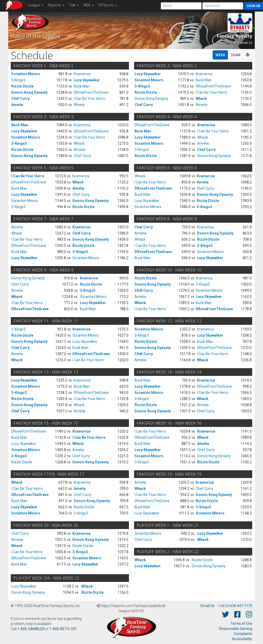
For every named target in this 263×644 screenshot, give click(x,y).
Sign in (253, 6)
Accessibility (242, 639)
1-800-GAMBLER (31, 629)
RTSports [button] (108, 5)
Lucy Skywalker (87, 80)
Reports (56, 5)
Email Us (208, 606)
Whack (79, 105)
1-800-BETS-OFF (63, 629)
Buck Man (82, 86)
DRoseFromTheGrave (91, 92)
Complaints (243, 634)
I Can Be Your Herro (89, 99)
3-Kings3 (18, 80)
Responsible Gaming (236, 629)
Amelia (17, 105)
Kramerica (82, 74)
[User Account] (181, 6)
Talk (74, 5)
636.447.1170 (241, 606)
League (36, 5)
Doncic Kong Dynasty (29, 92)
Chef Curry (20, 99)
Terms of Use (241, 623)
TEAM (236, 55)
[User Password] (223, 6)
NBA (89, 5)
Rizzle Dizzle (22, 86)
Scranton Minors (26, 74)
